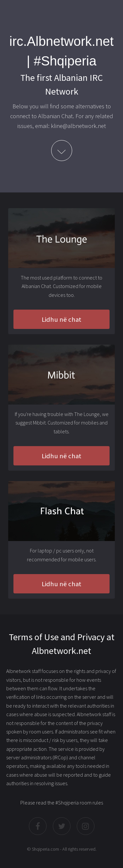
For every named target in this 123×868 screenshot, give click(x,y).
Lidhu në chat (61, 319)
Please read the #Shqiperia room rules (62, 803)
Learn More (62, 151)
